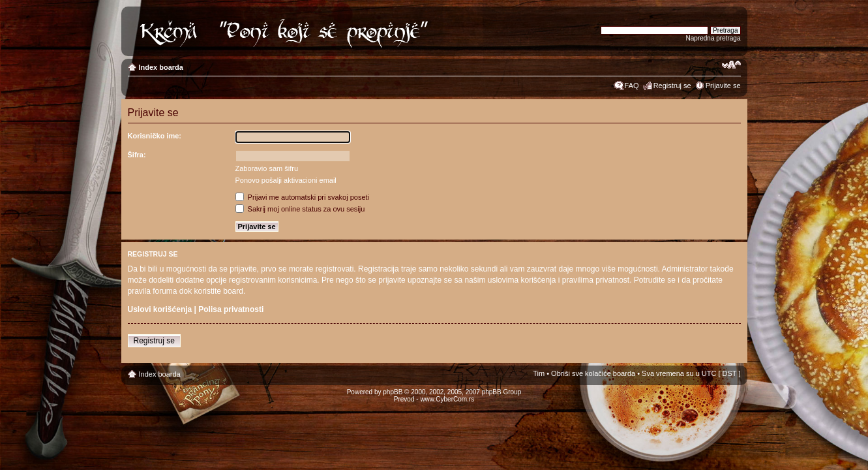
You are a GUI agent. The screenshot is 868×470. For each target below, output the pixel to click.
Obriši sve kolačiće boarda (593, 373)
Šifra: (137, 155)
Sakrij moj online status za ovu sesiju (300, 209)
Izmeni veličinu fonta (731, 65)
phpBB (393, 392)
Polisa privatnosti (231, 309)
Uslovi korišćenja (160, 309)
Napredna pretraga (713, 38)
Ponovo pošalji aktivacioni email (286, 180)
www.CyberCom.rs (447, 399)
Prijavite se (723, 86)
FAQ (632, 86)
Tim (539, 373)
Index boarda (161, 67)
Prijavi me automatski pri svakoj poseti (303, 197)
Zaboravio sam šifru (267, 168)
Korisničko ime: (155, 136)
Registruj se (672, 86)
